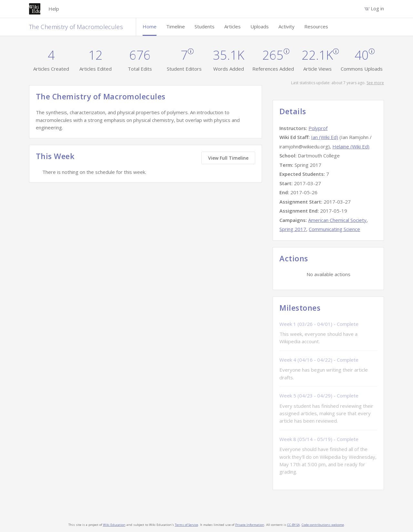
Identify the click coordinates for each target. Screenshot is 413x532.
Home (150, 26)
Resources (316, 26)
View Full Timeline (228, 158)
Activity (287, 26)
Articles (232, 26)
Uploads (260, 26)
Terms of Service (186, 525)
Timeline (176, 26)
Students (205, 26)
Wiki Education (114, 525)
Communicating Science (334, 229)
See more (375, 83)
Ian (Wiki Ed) (325, 137)
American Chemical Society (337, 220)
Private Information (250, 525)
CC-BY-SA (293, 525)
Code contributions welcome (323, 525)
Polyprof (318, 128)
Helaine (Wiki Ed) (351, 146)
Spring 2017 (293, 229)
